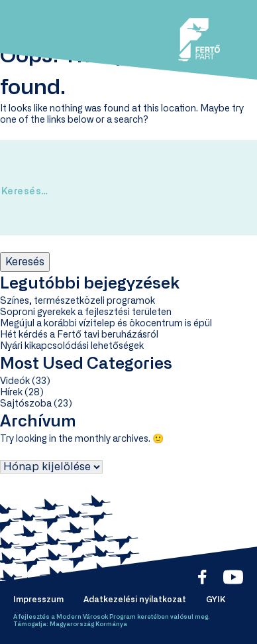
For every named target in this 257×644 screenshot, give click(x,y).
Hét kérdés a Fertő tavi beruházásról (79, 335)
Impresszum (38, 600)
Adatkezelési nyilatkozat (135, 600)
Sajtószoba (26, 404)
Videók (15, 381)
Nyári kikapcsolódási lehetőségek (72, 346)
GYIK (216, 600)
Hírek (11, 393)
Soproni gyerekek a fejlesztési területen (86, 312)
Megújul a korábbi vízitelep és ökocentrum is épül (106, 324)
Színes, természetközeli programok (77, 301)
